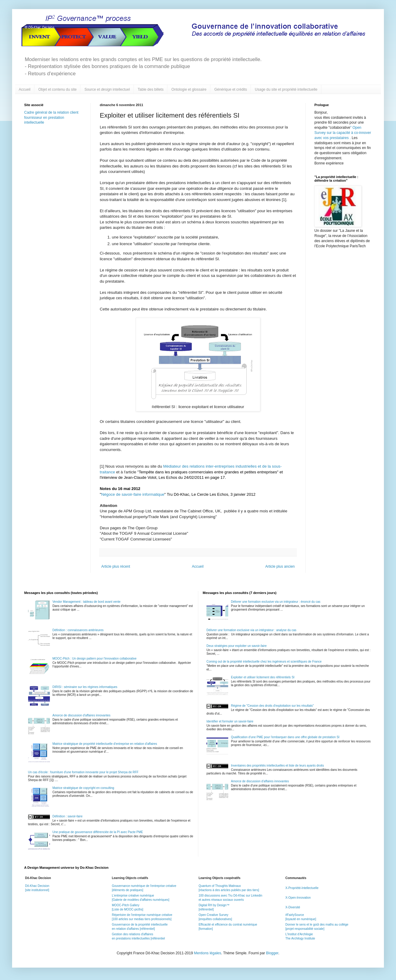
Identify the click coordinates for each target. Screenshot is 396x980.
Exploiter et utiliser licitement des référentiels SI (263, 677)
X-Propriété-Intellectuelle (302, 888)
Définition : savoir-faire (68, 816)
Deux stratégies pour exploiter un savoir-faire (237, 646)
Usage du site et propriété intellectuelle (286, 89)
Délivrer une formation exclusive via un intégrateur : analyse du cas (251, 630)
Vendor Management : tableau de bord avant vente (87, 602)
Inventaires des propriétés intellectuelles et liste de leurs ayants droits (277, 766)
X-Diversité (293, 907)
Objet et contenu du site (58, 89)
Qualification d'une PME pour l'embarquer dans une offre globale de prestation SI (285, 737)
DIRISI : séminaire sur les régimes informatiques (85, 687)
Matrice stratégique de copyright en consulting (83, 788)
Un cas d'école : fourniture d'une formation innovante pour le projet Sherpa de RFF (83, 772)
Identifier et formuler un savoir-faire (230, 721)
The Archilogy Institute (300, 938)
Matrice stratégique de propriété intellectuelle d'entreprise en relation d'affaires (105, 744)
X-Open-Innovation (298, 898)
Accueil (25, 89)
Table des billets (151, 89)
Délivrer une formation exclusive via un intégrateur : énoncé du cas (276, 602)
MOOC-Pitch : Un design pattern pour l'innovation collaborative (95, 659)
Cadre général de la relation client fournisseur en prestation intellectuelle (51, 118)
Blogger (272, 953)
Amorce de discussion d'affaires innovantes (82, 715)
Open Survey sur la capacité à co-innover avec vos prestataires (343, 133)
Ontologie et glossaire (189, 89)
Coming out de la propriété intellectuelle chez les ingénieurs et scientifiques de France (264, 662)
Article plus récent (116, 566)
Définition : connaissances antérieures (78, 630)
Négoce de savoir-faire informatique (133, 494)
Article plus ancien (280, 566)
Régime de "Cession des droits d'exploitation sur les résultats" (272, 706)
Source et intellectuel (107, 89)
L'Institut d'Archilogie (299, 934)
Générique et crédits (231, 89)
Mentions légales (207, 953)
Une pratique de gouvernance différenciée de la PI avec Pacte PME (98, 832)
